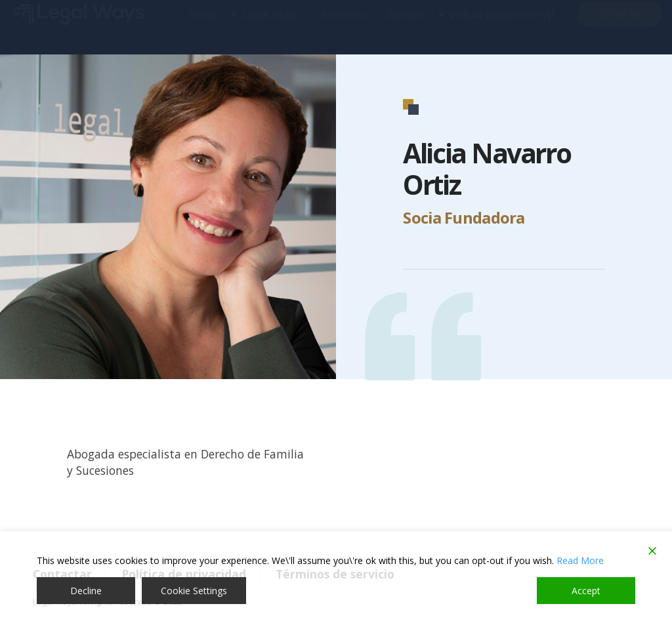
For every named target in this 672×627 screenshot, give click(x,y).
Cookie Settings (194, 591)
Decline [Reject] (86, 591)
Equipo (406, 27)
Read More (580, 560)
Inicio (203, 27)
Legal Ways (270, 27)
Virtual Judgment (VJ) (502, 27)
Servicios (343, 27)
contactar (619, 27)
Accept (586, 591)
